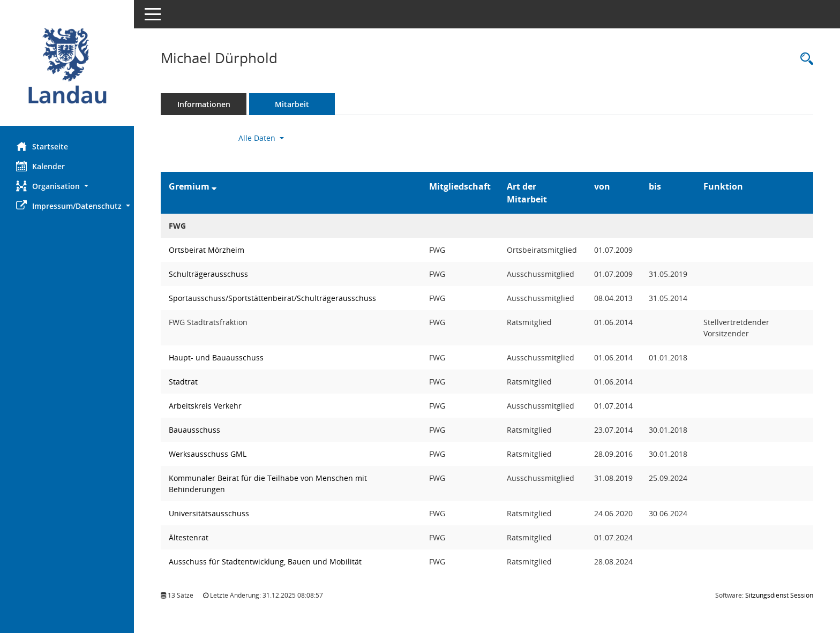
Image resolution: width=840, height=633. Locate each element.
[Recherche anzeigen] (804, 59)
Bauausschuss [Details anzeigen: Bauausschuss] (194, 430)
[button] (67, 186)
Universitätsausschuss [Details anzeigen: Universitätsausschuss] (209, 513)
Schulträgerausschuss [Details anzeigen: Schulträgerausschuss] (208, 274)
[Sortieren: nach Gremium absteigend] (214, 186)
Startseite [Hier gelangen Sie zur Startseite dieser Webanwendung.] (42, 146)
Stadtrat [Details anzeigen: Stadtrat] (183, 382)
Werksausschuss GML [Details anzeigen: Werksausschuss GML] (208, 454)
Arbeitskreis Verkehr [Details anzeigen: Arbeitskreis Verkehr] (205, 406)
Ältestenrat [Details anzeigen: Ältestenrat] (189, 537)
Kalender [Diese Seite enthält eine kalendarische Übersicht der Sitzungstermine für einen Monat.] (40, 166)
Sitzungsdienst (779, 595)
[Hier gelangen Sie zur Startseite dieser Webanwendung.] (67, 67)
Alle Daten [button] (261, 138)
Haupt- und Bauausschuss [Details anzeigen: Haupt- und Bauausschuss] (216, 357)
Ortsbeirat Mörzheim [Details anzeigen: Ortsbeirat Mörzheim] (207, 250)
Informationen (204, 104)
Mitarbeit (292, 104)
